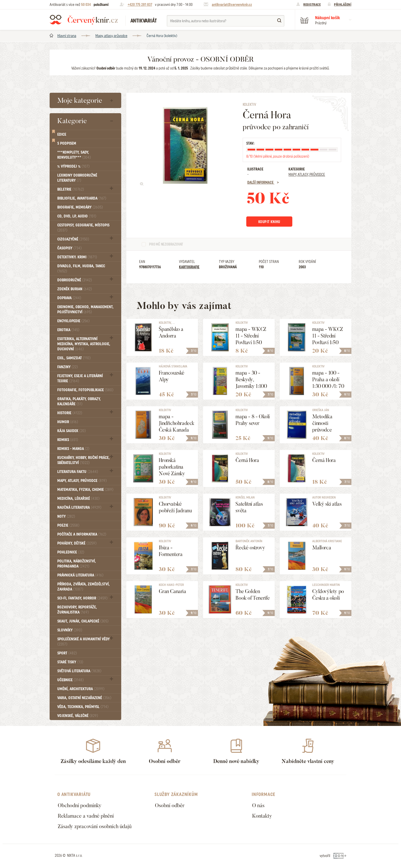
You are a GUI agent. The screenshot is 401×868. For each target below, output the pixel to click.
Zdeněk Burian (75, 289)
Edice (62, 134)
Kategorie (72, 121)
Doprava (69, 298)
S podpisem (67, 143)
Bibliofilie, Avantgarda (82, 198)
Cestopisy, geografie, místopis (83, 228)
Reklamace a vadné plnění (86, 816)
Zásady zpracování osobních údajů (95, 826)
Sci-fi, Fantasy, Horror (82, 598)
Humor (68, 422)
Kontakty (262, 816)
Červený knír (84, 20)
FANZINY (68, 367)
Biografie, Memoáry (80, 207)
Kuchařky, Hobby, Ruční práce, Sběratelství (83, 460)
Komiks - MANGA (73, 449)
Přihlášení (343, 4)
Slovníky (70, 630)
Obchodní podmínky (80, 805)
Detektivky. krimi (77, 257)
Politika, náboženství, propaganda (77, 564)
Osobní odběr (170, 805)
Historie (70, 413)
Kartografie (189, 267)
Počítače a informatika (82, 534)
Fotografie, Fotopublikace (85, 390)
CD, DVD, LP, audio (77, 216)
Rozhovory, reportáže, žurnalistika (77, 610)
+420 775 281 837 (140, 5)
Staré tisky (70, 662)
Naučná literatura (79, 507)
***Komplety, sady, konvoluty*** (74, 155)
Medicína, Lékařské (78, 499)
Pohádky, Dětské (77, 543)
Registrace (312, 4)
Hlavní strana (67, 36)
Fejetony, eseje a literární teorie (80, 378)
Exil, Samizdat (74, 358)
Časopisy (69, 248)
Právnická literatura (80, 575)
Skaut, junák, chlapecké (83, 621)
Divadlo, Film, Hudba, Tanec (81, 268)
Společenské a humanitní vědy (83, 641)
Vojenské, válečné (78, 716)
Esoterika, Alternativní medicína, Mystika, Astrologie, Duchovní (84, 344)
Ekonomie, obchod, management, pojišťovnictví (85, 309)
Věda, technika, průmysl (83, 707)
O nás (258, 805)
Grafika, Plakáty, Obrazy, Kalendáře (79, 401)
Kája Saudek (71, 431)
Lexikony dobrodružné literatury (77, 178)
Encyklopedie (73, 321)
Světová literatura (79, 671)
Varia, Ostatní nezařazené (84, 698)
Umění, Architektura (81, 689)
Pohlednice (71, 552)
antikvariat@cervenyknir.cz (232, 5)
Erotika (68, 330)
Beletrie (71, 189)
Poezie (68, 525)
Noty (66, 516)
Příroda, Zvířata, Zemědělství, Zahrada (83, 587)
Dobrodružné (75, 280)
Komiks (68, 440)
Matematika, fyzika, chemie (85, 490)
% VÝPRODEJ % (73, 166)
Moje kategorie (80, 100)
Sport (67, 653)
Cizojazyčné (73, 239)
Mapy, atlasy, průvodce (111, 36)
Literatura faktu (78, 472)
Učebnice (70, 680)
